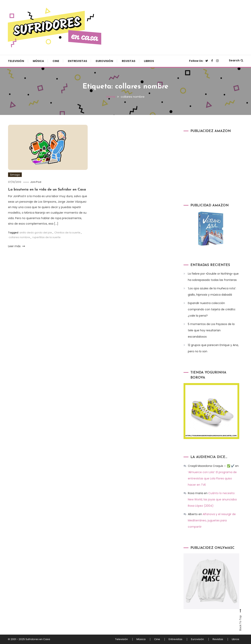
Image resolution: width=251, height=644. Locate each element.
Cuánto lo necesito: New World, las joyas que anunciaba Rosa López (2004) (212, 499)
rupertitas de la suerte (46, 237)
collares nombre (19, 237)
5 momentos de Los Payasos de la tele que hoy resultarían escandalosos (211, 330)
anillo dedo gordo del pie (36, 233)
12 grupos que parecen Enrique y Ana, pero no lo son (213, 348)
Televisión (16, 61)
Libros (149, 61)
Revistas (129, 61)
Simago (15, 175)
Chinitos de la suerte (67, 233)
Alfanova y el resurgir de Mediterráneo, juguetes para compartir (212, 520)
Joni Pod (36, 182)
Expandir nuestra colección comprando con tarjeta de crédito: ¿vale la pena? (212, 309)
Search (236, 60)
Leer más (17, 246)
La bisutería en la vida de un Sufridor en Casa (47, 190)
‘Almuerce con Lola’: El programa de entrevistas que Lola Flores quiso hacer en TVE (212, 478)
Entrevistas (77, 61)
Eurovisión (104, 61)
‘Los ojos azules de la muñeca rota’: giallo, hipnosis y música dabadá (212, 291)
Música (38, 61)
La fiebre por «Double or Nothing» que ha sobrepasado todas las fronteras (213, 277)
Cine (56, 61)
